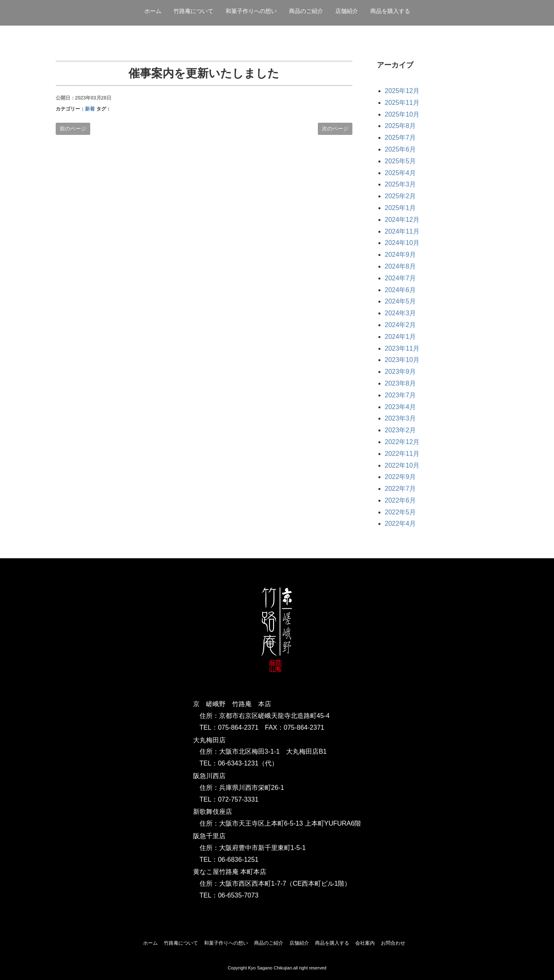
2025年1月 (401, 208)
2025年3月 (401, 184)
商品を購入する (390, 11)
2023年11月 (402, 348)
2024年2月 (401, 325)
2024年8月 (401, 266)
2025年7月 (401, 138)
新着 (90, 109)
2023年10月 (402, 360)
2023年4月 (401, 407)
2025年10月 (402, 114)
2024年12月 (402, 220)
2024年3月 (401, 313)
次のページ (335, 129)
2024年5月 (401, 301)
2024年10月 (402, 243)
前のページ (73, 129)
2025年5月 (401, 161)
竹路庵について (193, 11)
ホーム (153, 11)
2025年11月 (402, 103)
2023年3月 (401, 418)
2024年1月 (401, 337)
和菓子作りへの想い (251, 11)
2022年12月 (402, 442)
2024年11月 (402, 231)
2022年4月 (401, 524)
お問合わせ (393, 943)
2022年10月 (402, 465)
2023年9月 (401, 372)
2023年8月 (401, 383)
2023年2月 (401, 430)
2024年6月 (401, 290)
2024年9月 (401, 255)
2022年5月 (401, 512)
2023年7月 (401, 395)
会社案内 (365, 943)
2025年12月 (402, 91)
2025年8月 (401, 126)
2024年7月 (401, 278)
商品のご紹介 (306, 11)
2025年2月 (401, 196)
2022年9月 (401, 477)
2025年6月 (401, 149)
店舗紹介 (347, 11)
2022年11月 (402, 454)
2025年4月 (401, 173)
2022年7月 (401, 489)
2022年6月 (401, 500)
